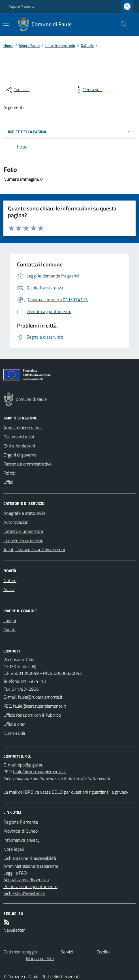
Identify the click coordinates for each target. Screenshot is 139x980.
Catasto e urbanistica (23, 531)
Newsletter (14, 930)
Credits (103, 952)
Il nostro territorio (60, 45)
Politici (9, 473)
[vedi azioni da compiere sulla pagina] (88, 90)
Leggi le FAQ (15, 873)
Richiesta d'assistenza (24, 893)
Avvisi (9, 589)
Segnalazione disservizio (26, 880)
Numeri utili (14, 733)
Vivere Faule (29, 45)
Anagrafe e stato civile (24, 513)
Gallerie (87, 45)
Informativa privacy (22, 840)
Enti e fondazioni (19, 446)
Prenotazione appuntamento (30, 886)
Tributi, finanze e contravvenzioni (34, 549)
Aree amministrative (23, 428)
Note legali (14, 849)
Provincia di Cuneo (21, 831)
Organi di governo (20, 455)
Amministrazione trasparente (31, 866)
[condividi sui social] (17, 90)
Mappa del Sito (40, 959)
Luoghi (10, 621)
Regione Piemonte (21, 7)
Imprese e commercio (23, 540)
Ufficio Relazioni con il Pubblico (32, 715)
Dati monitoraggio (20, 952)
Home (8, 45)
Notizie (10, 580)
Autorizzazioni (16, 522)
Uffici (8, 482)
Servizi (67, 952)
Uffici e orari (14, 724)
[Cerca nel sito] (121, 24)
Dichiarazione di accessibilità (30, 858)
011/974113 (34, 681)
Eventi (9, 630)
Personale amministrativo (27, 464)
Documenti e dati (19, 437)
